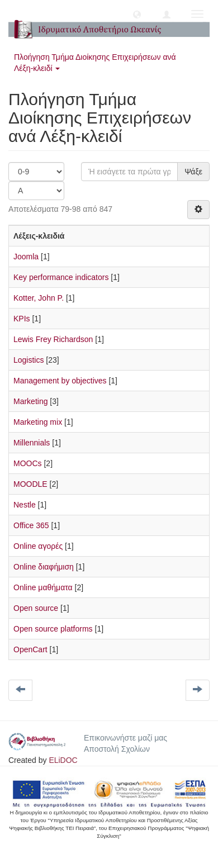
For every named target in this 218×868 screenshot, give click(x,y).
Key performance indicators (61, 277)
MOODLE (30, 484)
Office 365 (31, 525)
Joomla (26, 257)
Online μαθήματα (43, 587)
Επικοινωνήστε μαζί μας (125, 738)
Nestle (25, 505)
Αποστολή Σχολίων (117, 749)
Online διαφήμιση (44, 567)
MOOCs (28, 463)
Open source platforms (53, 629)
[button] (137, 14)
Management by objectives (60, 381)
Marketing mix (38, 422)
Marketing (30, 401)
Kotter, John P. (39, 298)
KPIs (22, 319)
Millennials (32, 443)
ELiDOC (63, 760)
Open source (36, 608)
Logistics (29, 360)
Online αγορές (38, 546)
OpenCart (30, 649)
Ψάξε (193, 172)
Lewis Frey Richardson (53, 339)
